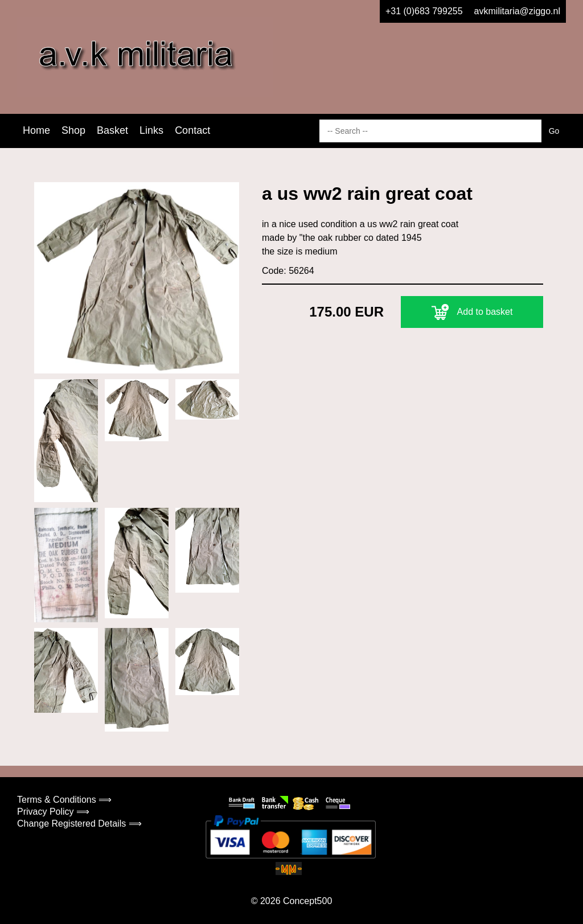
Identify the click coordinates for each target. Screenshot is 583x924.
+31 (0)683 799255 (424, 11)
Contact (192, 130)
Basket (112, 130)
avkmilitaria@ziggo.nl (517, 11)
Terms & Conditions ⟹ (64, 800)
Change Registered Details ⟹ (79, 824)
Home (36, 130)
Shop (73, 130)
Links (151, 130)
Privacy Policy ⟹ (53, 812)
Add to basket (472, 312)
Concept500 (307, 901)
